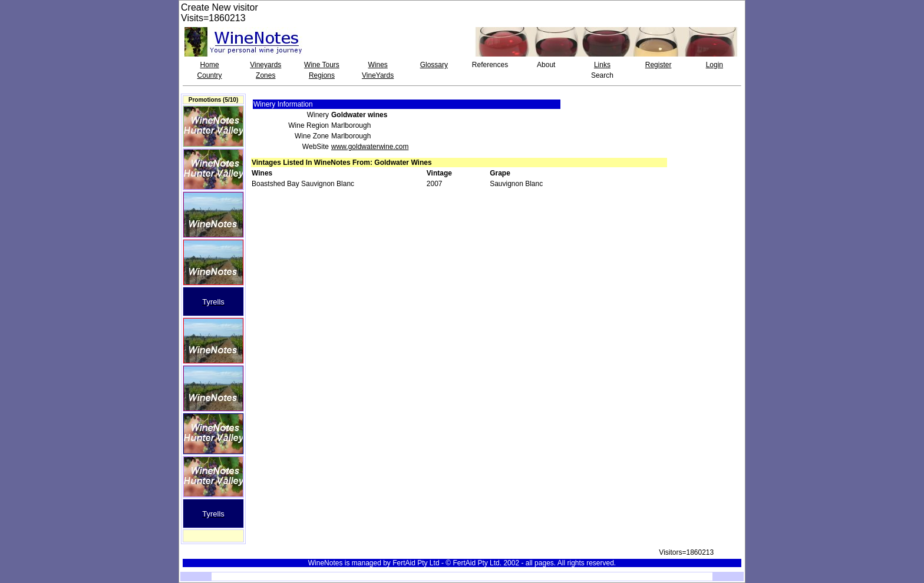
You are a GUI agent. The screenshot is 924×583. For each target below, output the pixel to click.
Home (210, 65)
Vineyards (265, 65)
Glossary (434, 65)
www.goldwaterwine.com (370, 147)
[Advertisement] (708, 120)
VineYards (378, 75)
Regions (322, 75)
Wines (377, 65)
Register (659, 65)
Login (715, 65)
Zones (265, 75)
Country (210, 75)
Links (602, 65)
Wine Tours (322, 65)
